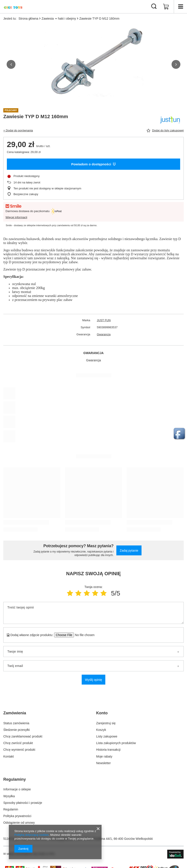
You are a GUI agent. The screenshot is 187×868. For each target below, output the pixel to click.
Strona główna (28, 19)
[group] (93, 64)
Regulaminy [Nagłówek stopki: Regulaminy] (15, 779)
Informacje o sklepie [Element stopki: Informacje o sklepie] (17, 789)
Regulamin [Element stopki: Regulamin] (11, 809)
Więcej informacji (16, 217)
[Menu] (180, 7)
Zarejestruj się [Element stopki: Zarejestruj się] (106, 723)
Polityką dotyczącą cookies (31, 835)
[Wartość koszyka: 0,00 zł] (166, 7)
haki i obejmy (67, 19)
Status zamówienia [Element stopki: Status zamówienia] (16, 723)
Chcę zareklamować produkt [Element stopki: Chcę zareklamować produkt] (23, 736)
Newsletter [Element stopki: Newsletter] (104, 763)
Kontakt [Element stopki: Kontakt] (8, 756)
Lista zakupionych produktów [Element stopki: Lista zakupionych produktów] (116, 743)
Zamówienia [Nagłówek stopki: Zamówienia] (15, 713)
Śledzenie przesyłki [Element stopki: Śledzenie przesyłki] (17, 730)
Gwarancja (104, 334)
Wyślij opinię (94, 680)
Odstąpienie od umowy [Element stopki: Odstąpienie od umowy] (19, 823)
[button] (11, 64)
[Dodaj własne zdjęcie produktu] (83, 635)
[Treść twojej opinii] (93, 613)
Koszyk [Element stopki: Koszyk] (101, 730)
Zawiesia (48, 19)
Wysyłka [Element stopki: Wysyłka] (9, 796)
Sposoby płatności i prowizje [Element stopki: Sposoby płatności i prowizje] (23, 803)
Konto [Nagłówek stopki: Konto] (102, 713)
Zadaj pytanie (129, 551)
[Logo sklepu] (13, 7)
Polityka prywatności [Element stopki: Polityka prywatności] (17, 816)
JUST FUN (104, 320)
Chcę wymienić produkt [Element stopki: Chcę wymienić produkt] (19, 750)
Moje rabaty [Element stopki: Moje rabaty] (104, 756)
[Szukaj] (154, 7)
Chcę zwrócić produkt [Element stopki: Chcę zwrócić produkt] (18, 743)
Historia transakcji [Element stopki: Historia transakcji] (108, 750)
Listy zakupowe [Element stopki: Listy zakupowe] (107, 736)
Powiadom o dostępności (94, 164)
